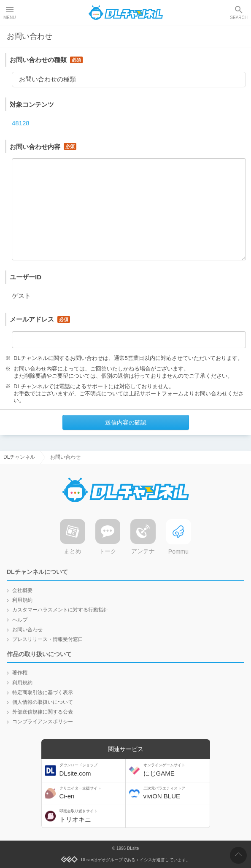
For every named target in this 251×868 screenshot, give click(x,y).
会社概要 (22, 590)
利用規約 (22, 600)
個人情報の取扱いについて (43, 702)
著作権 (20, 673)
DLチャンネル (126, 13)
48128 (21, 123)
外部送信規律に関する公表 (43, 712)
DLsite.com (92, 770)
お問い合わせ (27, 630)
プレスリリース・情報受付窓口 (48, 639)
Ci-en (92, 793)
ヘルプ (20, 620)
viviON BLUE (175, 793)
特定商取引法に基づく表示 (43, 692)
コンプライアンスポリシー (43, 722)
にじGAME (175, 770)
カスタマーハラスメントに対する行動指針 (60, 610)
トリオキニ (92, 816)
